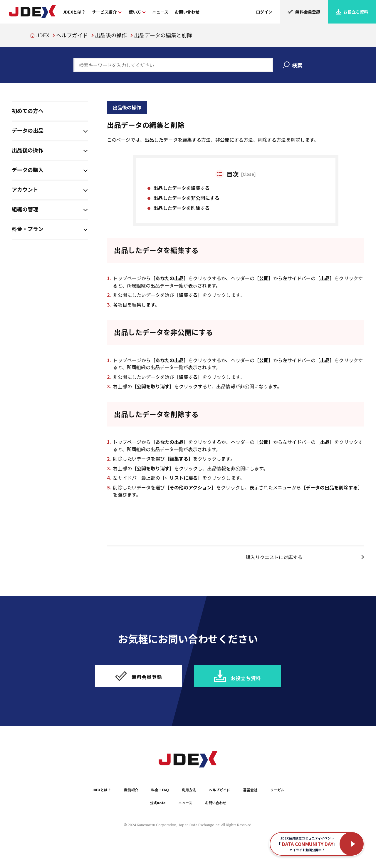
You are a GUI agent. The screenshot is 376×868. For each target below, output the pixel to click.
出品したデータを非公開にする (186, 201)
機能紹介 (137, 805)
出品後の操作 (111, 35)
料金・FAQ (171, 805)
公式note (168, 818)
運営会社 (278, 805)
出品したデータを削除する (182, 211)
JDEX (43, 35)
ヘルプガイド (72, 35)
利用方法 (205, 805)
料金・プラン (28, 229)
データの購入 (28, 170)
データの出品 (28, 130)
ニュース (200, 818)
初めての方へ (28, 111)
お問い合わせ (236, 818)
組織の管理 (25, 209)
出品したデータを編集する (182, 191)
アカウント (25, 189)
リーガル (135, 818)
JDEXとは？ (102, 805)
